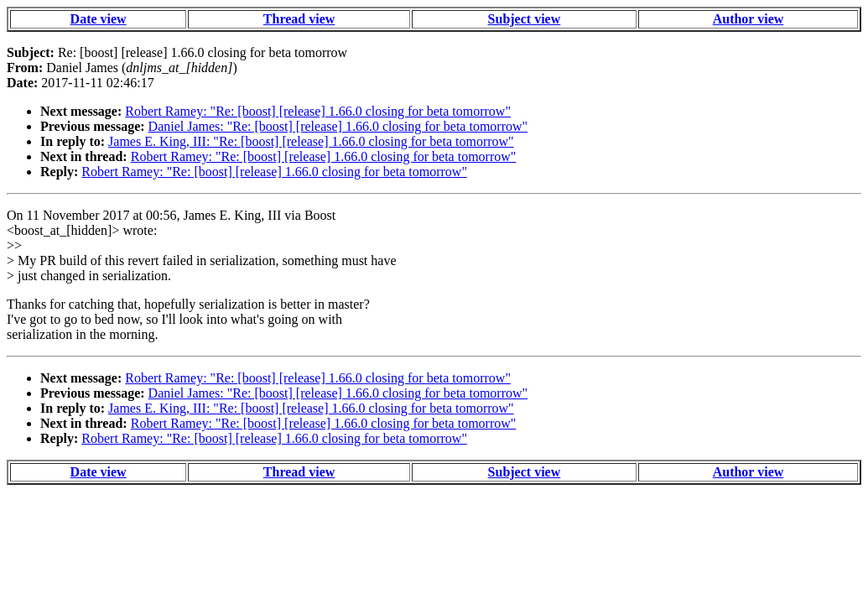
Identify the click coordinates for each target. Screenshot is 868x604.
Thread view (299, 19)
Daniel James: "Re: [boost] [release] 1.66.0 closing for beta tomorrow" (338, 126)
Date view (99, 19)
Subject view (525, 19)
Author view (748, 19)
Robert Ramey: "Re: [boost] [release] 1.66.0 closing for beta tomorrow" (318, 111)
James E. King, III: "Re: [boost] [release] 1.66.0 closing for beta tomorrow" (311, 141)
